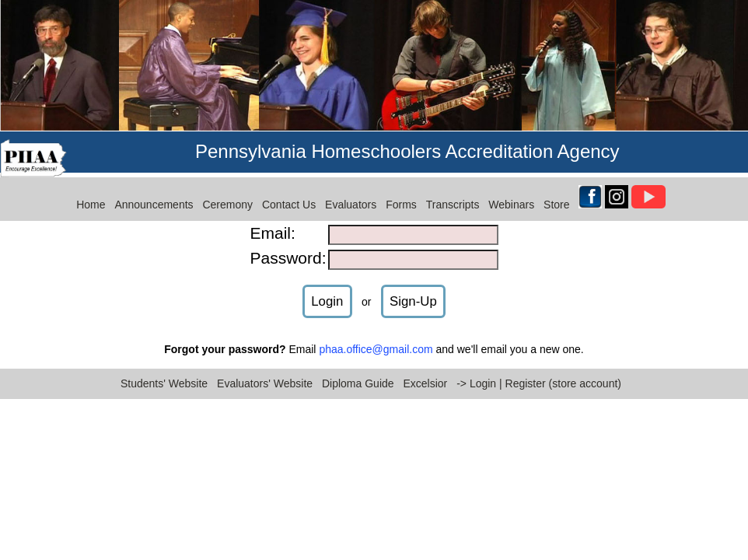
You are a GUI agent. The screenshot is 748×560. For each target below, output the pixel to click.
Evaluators (351, 196)
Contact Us (289, 196)
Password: (288, 248)
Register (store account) (563, 374)
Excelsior (425, 374)
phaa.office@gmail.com (376, 341)
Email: (272, 224)
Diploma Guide (358, 374)
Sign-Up (413, 292)
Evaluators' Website (265, 374)
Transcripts (453, 196)
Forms (401, 196)
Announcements (154, 196)
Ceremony (227, 196)
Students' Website (164, 374)
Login (327, 292)
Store (556, 196)
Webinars (511, 196)
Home (91, 196)
